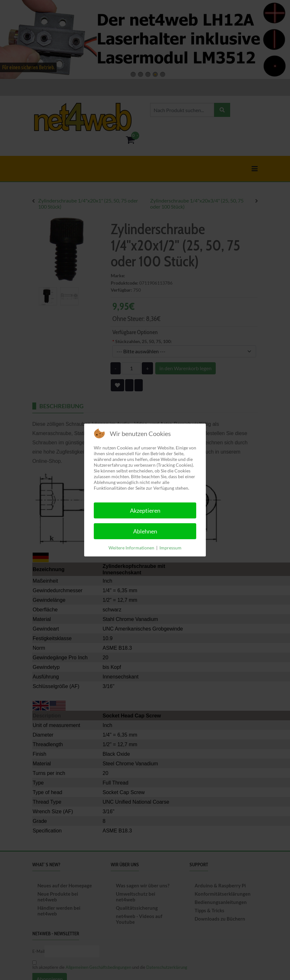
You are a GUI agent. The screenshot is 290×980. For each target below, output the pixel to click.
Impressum (170, 548)
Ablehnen (145, 531)
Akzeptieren (145, 510)
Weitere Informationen (131, 548)
